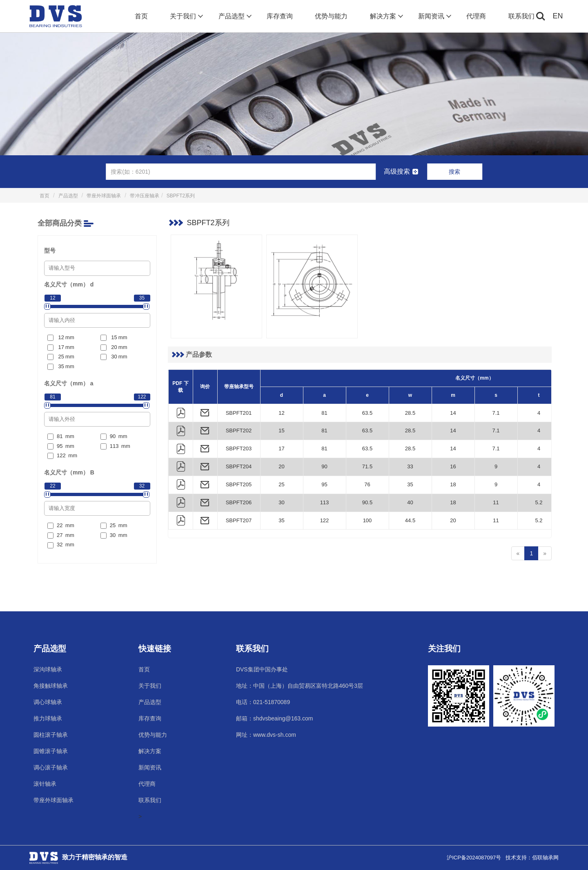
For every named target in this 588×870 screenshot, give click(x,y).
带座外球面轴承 (104, 196)
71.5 (367, 466)
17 (281, 448)
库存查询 (280, 16)
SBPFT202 (239, 431)
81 (324, 413)
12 (281, 413)
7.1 (496, 413)
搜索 (454, 172)
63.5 (367, 413)
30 (281, 502)
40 (410, 502)
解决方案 (386, 16)
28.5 (410, 413)
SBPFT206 (239, 502)
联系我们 (521, 16)
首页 (141, 16)
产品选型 (234, 16)
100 (367, 520)
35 (410, 484)
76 (367, 484)
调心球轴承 (48, 702)
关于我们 (186, 16)
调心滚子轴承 (51, 767)
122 (325, 520)
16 (453, 466)
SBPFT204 (239, 466)
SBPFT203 (239, 448)
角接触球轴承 (51, 686)
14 (453, 413)
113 (325, 502)
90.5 (367, 502)
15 (281, 431)
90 (324, 466)
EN (558, 16)
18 (453, 484)
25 (281, 484)
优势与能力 (331, 16)
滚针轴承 (45, 784)
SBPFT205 (239, 484)
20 (281, 466)
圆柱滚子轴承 (51, 735)
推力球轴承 (48, 718)
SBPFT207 (239, 520)
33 (410, 466)
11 (496, 502)
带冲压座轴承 (145, 196)
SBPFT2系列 (181, 196)
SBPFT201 (239, 413)
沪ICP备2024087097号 (474, 858)
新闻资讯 (434, 16)
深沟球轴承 (48, 669)
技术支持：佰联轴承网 (532, 858)
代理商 (476, 16)
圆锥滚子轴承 (51, 751)
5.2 (539, 502)
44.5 (410, 520)
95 (324, 484)
